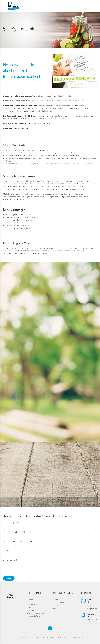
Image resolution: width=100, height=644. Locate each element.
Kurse (29, 607)
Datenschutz (78, 637)
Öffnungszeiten (58, 602)
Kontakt (56, 599)
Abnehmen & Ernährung (36, 613)
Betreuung (31, 604)
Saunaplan (57, 608)
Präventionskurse (33, 610)
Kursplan (56, 605)
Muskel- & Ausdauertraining (33, 600)
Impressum (66, 637)
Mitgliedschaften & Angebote (34, 617)
